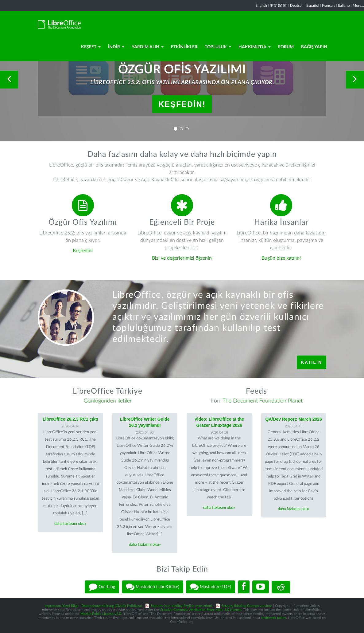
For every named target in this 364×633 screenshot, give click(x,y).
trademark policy (274, 618)
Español (313, 6)
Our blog (102, 587)
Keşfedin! (182, 104)
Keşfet (91, 47)
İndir (116, 47)
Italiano (344, 6)
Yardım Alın (148, 47)
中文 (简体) (279, 6)
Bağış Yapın (314, 47)
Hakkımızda (255, 47)
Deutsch (297, 6)
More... (358, 6)
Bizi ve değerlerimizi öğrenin (182, 258)
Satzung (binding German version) (247, 606)
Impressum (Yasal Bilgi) (62, 606)
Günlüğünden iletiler (108, 401)
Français (329, 6)
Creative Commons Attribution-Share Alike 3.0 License (201, 610)
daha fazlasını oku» (70, 524)
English (261, 6)
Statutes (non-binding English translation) (181, 606)
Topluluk (218, 47)
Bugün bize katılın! (281, 258)
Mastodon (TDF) (211, 587)
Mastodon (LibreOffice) (153, 587)
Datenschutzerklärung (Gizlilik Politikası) (112, 606)
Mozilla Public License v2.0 (101, 614)
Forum (286, 47)
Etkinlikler (184, 47)
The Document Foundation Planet (263, 401)
